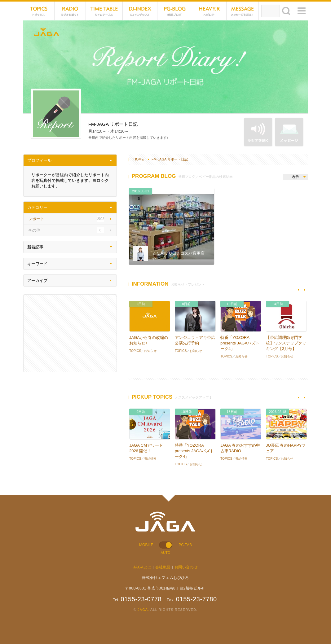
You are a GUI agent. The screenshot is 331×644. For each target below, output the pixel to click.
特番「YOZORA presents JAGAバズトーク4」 (240, 343)
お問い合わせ (186, 567)
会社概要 (163, 567)
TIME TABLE (104, 11)
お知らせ (150, 351)
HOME (139, 159)
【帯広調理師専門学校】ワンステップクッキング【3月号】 (286, 343)
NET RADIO (70, 11)
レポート (158, 247)
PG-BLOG (175, 11)
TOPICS (39, 11)
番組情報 (150, 459)
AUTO (165, 553)
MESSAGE (243, 11)
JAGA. (143, 610)
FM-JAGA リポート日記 (170, 159)
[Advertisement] (70, 333)
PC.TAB (185, 545)
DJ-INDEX (140, 11)
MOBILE (146, 545)
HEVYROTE (209, 11)
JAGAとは (142, 567)
